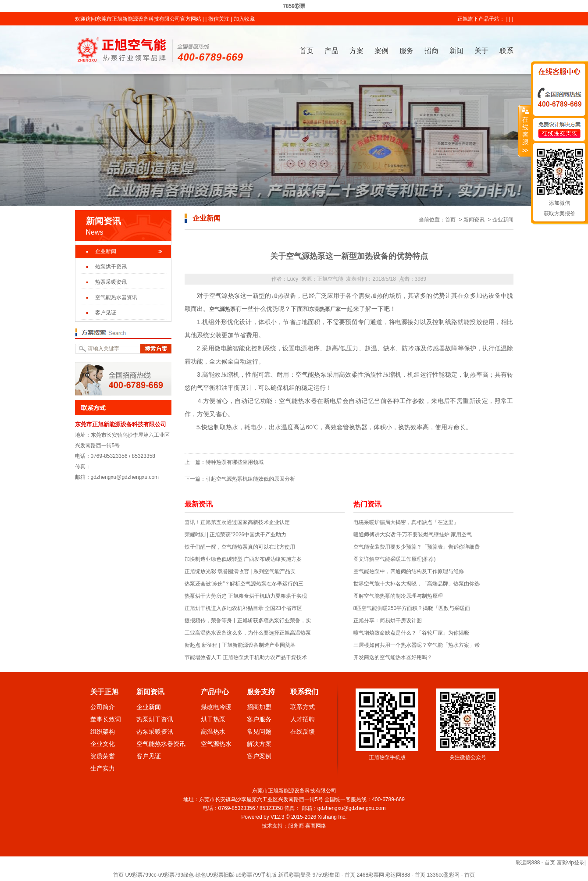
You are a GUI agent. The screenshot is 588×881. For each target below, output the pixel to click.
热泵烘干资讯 (111, 267)
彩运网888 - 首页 (536, 863)
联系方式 (303, 707)
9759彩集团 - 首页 (334, 875)
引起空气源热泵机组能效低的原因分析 (250, 479)
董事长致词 (106, 719)
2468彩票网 (370, 875)
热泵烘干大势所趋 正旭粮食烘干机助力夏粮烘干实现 (246, 596)
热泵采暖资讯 (111, 282)
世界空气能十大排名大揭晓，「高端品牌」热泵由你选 (417, 584)
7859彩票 (294, 6)
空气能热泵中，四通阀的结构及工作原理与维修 (409, 571)
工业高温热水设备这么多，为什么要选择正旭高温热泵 (248, 633)
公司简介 (103, 707)
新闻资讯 (474, 220)
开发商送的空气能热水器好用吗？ (393, 657)
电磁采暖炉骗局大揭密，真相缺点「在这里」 (406, 522)
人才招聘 (303, 719)
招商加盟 (259, 707)
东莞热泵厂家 (325, 309)
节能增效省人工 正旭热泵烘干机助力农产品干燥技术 (246, 657)
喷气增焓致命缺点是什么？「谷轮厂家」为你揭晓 (411, 633)
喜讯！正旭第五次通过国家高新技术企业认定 (237, 522)
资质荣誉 (103, 756)
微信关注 (219, 19)
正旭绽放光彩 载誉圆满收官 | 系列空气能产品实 (240, 571)
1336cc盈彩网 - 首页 (451, 875)
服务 (406, 51)
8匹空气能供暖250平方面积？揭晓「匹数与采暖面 (412, 608)
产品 (331, 51)
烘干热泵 (213, 719)
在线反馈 (303, 731)
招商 (431, 51)
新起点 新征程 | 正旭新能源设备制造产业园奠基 (240, 645)
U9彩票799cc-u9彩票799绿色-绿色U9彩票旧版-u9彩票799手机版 (201, 875)
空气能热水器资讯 (116, 297)
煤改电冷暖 (216, 707)
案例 (381, 51)
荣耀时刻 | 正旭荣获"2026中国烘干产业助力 (236, 535)
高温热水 (213, 731)
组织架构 (103, 731)
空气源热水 (216, 744)
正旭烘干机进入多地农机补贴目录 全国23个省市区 (244, 608)
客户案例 (259, 756)
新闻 (456, 51)
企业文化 (103, 744)
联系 (506, 51)
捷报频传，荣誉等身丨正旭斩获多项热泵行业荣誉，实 (248, 621)
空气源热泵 (222, 309)
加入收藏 (244, 19)
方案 (356, 51)
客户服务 (259, 719)
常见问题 (259, 731)
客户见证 (106, 313)
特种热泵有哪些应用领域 (235, 462)
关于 (481, 51)
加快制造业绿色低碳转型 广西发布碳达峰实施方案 (243, 559)
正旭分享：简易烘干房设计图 (388, 621)
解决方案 (259, 744)
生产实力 (103, 768)
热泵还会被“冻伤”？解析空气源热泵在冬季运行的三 (244, 584)
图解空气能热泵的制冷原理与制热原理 (398, 596)
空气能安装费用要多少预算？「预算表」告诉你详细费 (417, 547)
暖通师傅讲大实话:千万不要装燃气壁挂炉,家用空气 (413, 535)
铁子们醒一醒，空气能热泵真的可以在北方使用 (240, 547)
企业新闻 (106, 251)
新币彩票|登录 (294, 875)
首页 (306, 51)
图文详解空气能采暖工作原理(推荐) (395, 559)
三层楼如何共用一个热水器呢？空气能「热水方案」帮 (417, 645)
